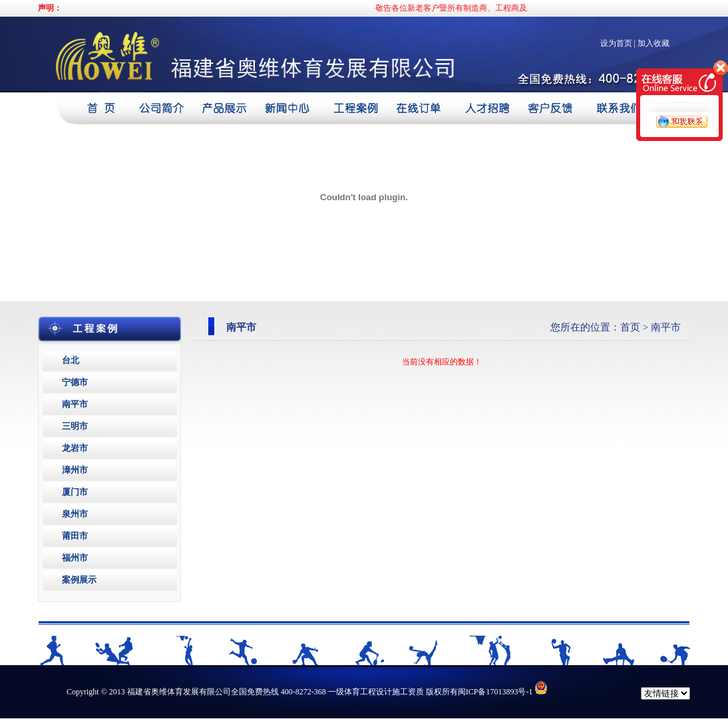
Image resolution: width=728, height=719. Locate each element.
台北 (71, 360)
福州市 (75, 558)
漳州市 (75, 470)
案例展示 (79, 580)
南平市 (75, 404)
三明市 (75, 426)
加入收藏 (653, 43)
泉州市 (75, 514)
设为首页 (616, 43)
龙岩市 (75, 448)
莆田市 (75, 536)
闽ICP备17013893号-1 (495, 692)
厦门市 (75, 492)
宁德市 (75, 382)
